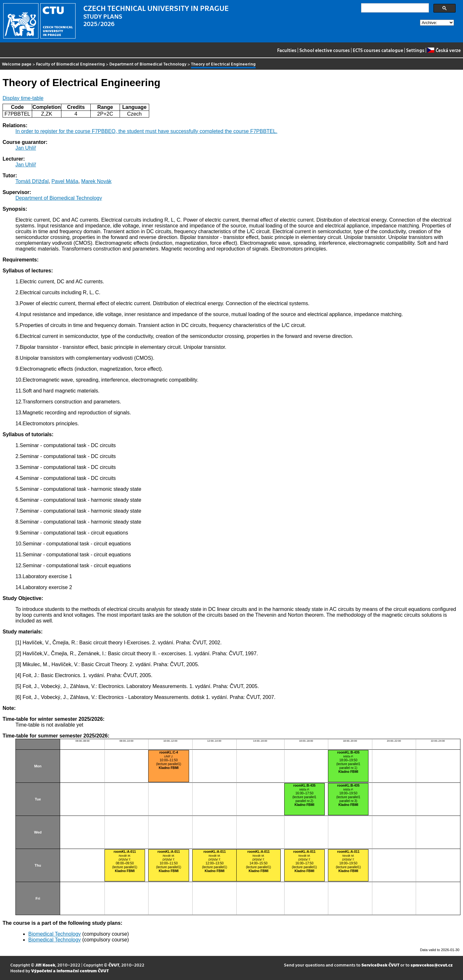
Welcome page (17, 64)
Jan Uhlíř (26, 148)
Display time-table (23, 98)
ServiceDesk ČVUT (380, 965)
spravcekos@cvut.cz (432, 965)
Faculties (287, 50)
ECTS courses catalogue (378, 50)
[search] (394, 8)
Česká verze (444, 50)
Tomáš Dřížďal (32, 181)
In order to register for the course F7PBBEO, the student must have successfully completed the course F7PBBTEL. (146, 131)
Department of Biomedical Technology (148, 64)
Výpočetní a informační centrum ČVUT (70, 971)
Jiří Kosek (45, 965)
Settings (415, 50)
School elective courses (325, 50)
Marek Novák (96, 181)
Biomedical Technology (54, 934)
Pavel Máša (65, 181)
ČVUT (114, 965)
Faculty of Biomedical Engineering (70, 64)
